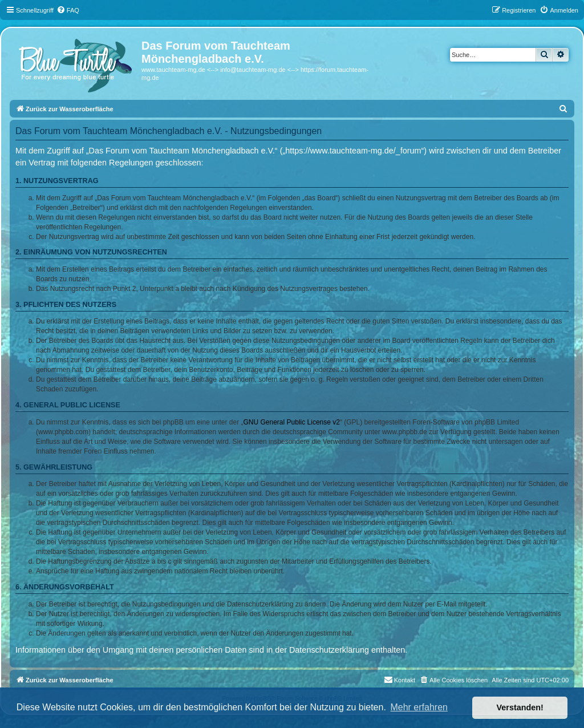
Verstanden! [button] (520, 707)
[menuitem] (68, 10)
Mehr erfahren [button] (419, 707)
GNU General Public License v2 (292, 422)
